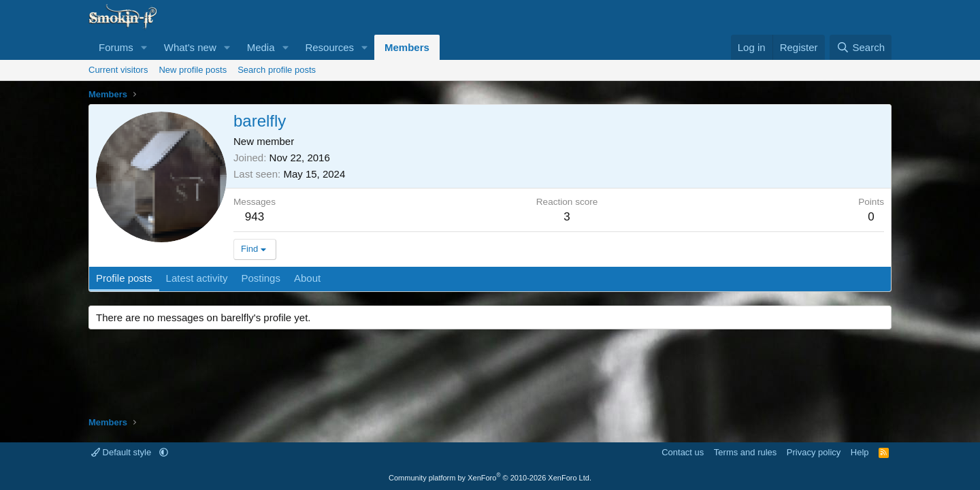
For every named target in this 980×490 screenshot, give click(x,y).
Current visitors (118, 70)
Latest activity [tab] (197, 278)
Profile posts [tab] (124, 278)
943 (255, 217)
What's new (190, 47)
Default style (122, 452)
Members (407, 47)
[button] (144, 47)
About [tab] (307, 278)
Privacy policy (814, 452)
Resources (329, 47)
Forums (116, 47)
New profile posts (193, 70)
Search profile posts (277, 70)
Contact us (683, 452)
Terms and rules (745, 452)
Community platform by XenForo (490, 478)
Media (261, 47)
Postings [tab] (261, 278)
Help (860, 452)
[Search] (861, 47)
